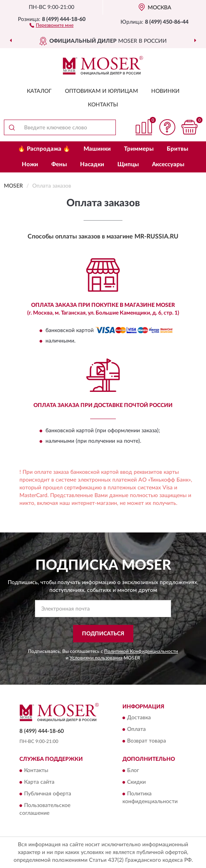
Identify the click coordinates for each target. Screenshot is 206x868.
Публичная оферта (48, 794)
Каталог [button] (39, 91)
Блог (133, 771)
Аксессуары (168, 164)
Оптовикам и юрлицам (101, 91)
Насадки (92, 164)
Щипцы (128, 164)
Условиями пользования (96, 658)
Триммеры (139, 149)
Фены (59, 164)
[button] (51, 25)
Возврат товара (147, 741)
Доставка (139, 718)
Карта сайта (39, 782)
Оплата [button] (136, 730)
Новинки (165, 91)
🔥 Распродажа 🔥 (44, 149)
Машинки (97, 149)
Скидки (136, 782)
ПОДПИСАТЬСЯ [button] (103, 634)
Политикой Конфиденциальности (141, 651)
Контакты (103, 105)
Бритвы (177, 149)
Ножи (30, 164)
